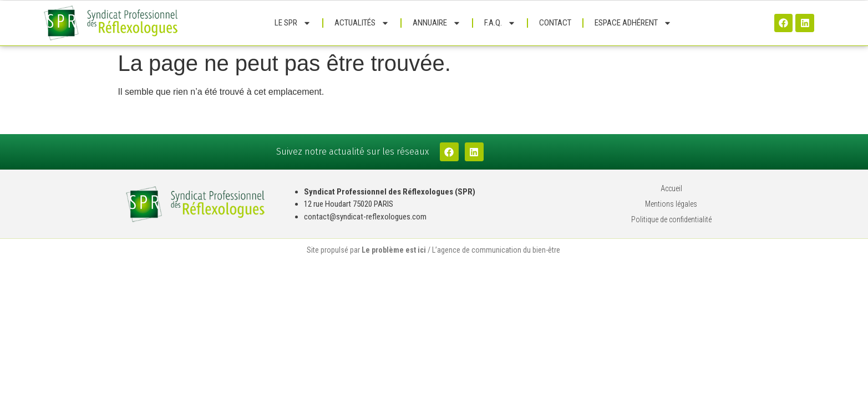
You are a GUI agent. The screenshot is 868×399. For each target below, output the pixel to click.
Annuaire (437, 23)
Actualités (362, 23)
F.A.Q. (500, 23)
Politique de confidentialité (671, 219)
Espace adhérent (633, 23)
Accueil (671, 188)
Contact (555, 23)
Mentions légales (671, 204)
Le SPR (293, 23)
